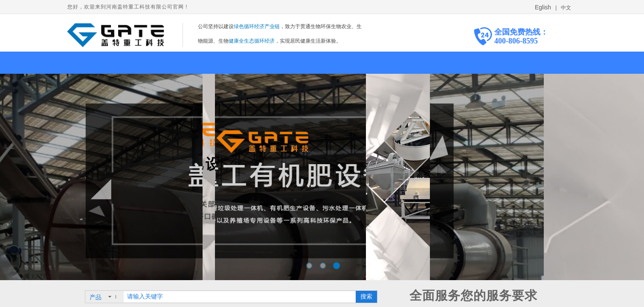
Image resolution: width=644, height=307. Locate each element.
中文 (565, 8)
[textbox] (240, 297)
